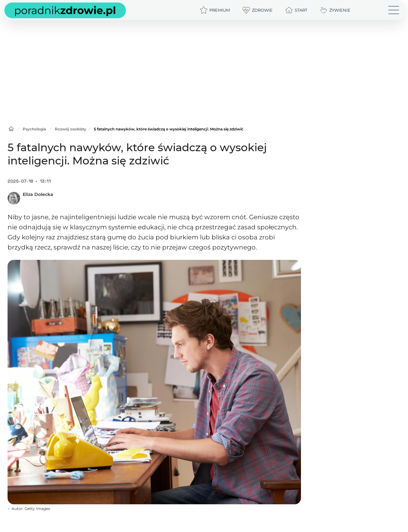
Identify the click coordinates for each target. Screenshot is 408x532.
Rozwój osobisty (71, 129)
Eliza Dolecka (38, 194)
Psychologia (34, 129)
